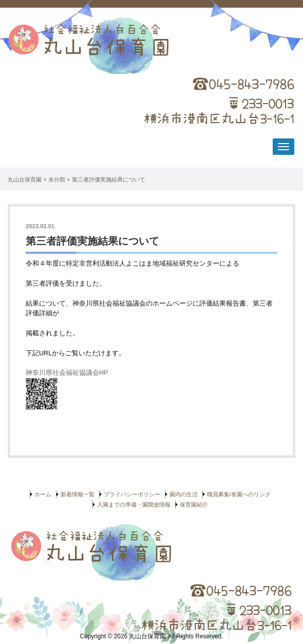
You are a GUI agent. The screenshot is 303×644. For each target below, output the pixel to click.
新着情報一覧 (78, 494)
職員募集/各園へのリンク (239, 494)
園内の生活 (184, 494)
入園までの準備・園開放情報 (134, 505)
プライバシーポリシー (132, 494)
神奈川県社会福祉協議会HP (68, 373)
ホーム (43, 494)
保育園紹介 (194, 505)
